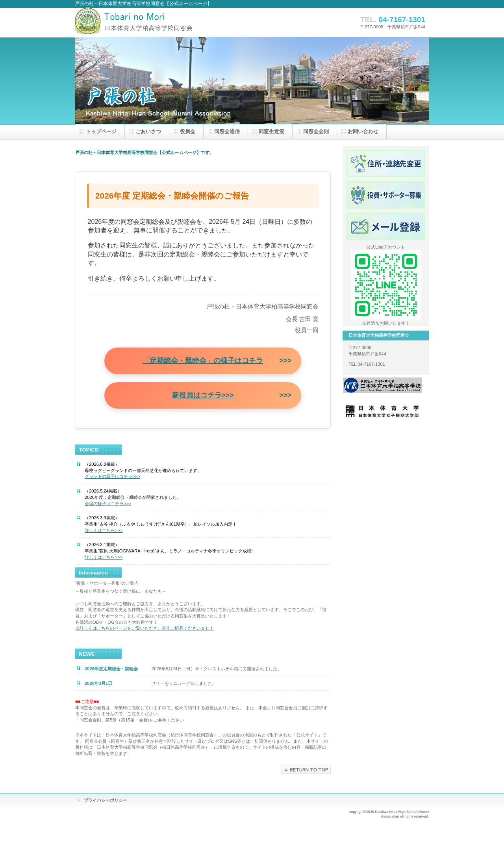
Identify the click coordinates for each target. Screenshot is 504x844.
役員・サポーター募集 (386, 195)
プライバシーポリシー (106, 800)
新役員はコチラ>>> (203, 395)
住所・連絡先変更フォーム (386, 164)
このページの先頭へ (306, 770)
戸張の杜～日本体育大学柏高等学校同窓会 (154, 22)
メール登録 (386, 227)
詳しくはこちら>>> (104, 530)
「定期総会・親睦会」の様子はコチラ (203, 361)
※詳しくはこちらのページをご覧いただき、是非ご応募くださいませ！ (145, 628)
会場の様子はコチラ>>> (108, 504)
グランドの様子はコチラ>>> (112, 476)
